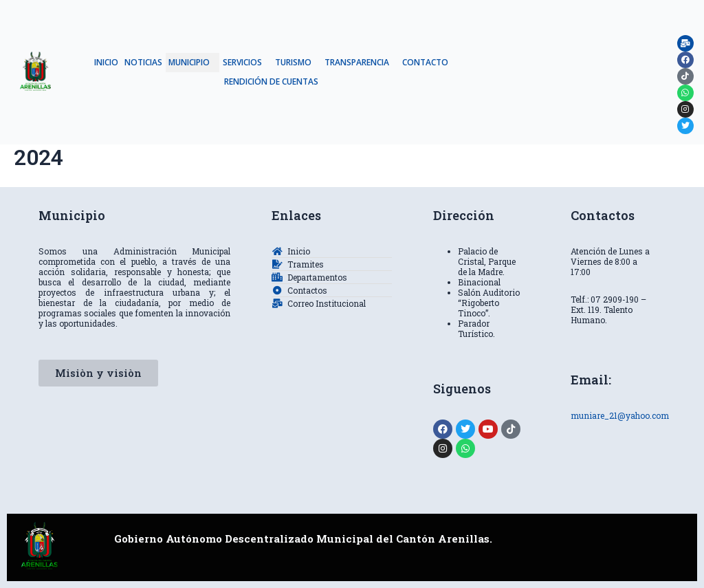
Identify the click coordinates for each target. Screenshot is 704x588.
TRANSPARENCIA (357, 62)
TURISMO (293, 62)
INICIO (106, 62)
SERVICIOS (242, 62)
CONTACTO (425, 62)
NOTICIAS (143, 62)
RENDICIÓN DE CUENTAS (271, 81)
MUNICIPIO (189, 62)
